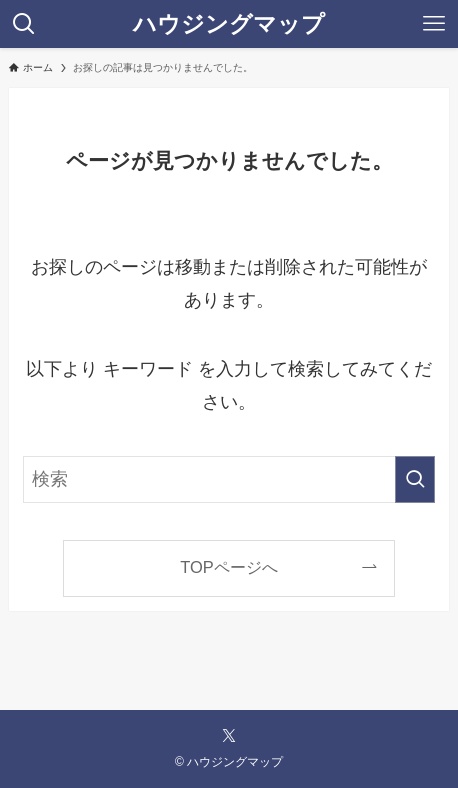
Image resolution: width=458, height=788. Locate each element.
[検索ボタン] (24, 24)
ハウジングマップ (229, 24)
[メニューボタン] (434, 24)
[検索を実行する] (415, 479)
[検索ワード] (229, 479)
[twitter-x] (229, 736)
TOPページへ (229, 567)
